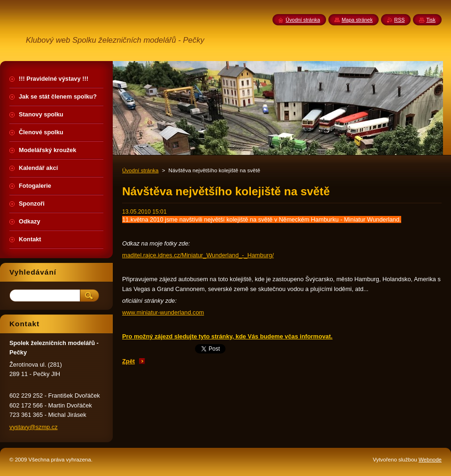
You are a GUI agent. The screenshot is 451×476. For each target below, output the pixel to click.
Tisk (431, 20)
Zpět (128, 361)
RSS (399, 20)
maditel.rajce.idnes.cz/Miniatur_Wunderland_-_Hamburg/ (198, 255)
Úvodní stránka (140, 170)
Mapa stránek (357, 20)
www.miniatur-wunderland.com (163, 312)
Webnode (430, 460)
